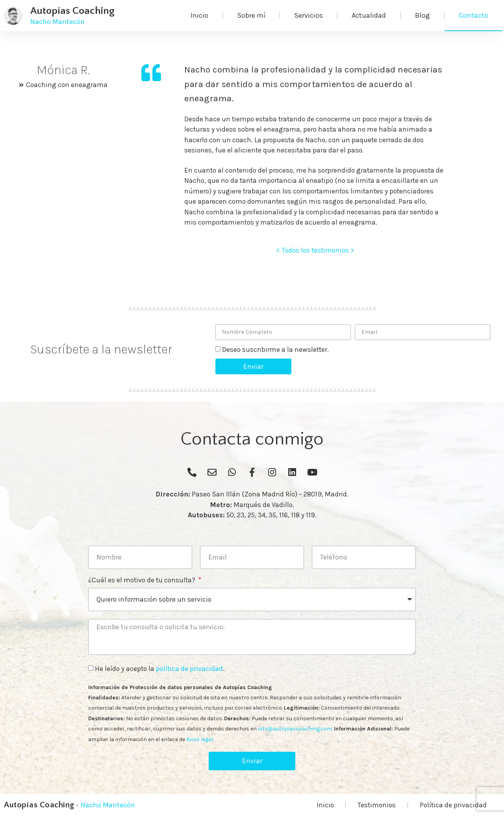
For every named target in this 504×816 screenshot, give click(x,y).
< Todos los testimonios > (315, 250)
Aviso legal (200, 739)
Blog (422, 15)
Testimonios (377, 805)
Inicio (199, 15)
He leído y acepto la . (160, 669)
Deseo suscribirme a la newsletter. (275, 349)
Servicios (309, 15)
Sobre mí (251, 15)
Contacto (473, 15)
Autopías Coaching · (41, 805)
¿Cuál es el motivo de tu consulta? (143, 580)
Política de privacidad (453, 805)
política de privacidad (189, 669)
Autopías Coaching (72, 11)
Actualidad (369, 15)
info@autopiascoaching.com (295, 729)
